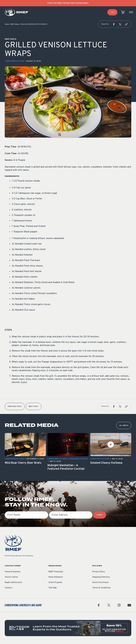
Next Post (34, 406)
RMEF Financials (56, 572)
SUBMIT (100, 515)
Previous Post (15, 406)
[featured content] (68, 628)
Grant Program (55, 582)
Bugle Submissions (13, 582)
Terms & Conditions (101, 588)
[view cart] (123, 12)
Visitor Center (11, 577)
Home (7, 24)
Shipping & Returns (101, 577)
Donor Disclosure (100, 582)
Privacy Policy (99, 572)
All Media (124, 426)
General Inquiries (13, 572)
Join (112, 12)
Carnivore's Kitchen (14, 61)
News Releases (56, 577)
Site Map (53, 588)
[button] (114, 24)
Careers (8, 588)
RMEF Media (15, 24)
